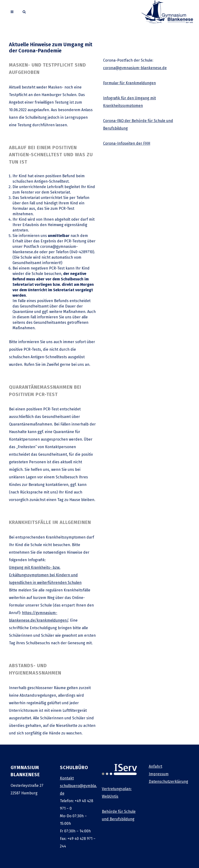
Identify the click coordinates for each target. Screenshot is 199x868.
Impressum (159, 774)
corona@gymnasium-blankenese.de (135, 68)
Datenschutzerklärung (168, 782)
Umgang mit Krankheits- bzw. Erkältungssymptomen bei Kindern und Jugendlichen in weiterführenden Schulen (45, 575)
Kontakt (67, 778)
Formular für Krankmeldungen (129, 83)
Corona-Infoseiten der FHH (127, 143)
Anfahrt (155, 766)
